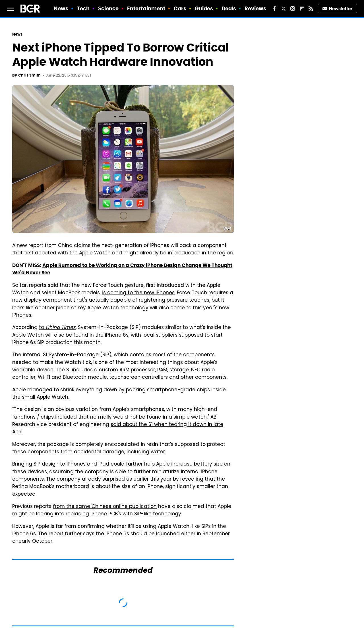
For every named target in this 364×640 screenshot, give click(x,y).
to (57, 328)
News (61, 8)
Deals (229, 8)
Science (108, 8)
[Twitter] (284, 9)
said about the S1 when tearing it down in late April (118, 429)
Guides (204, 8)
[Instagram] (293, 9)
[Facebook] (274, 9)
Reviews (256, 8)
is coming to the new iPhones (138, 293)
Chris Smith (29, 75)
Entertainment (146, 8)
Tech (83, 8)
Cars (180, 8)
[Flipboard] (302, 9)
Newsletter (338, 9)
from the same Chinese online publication (105, 507)
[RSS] (311, 9)
